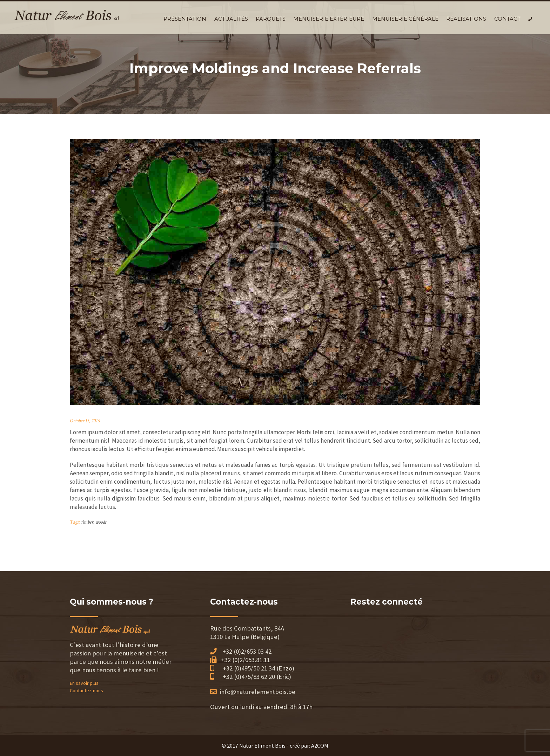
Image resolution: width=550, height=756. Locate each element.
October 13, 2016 (85, 421)
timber (87, 522)
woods (101, 522)
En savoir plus (84, 683)
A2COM (320, 745)
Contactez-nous (86, 690)
